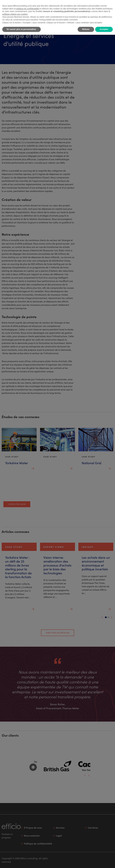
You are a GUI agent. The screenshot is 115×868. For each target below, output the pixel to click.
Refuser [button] (86, 29)
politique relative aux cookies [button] (15, 14)
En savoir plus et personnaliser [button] (22, 29)
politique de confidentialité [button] (28, 9)
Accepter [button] (104, 29)
